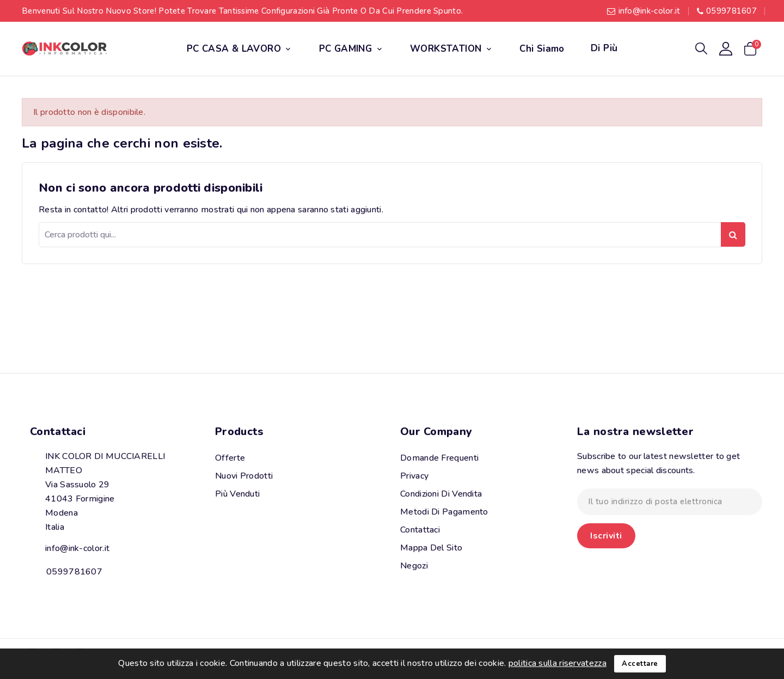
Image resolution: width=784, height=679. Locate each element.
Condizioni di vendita (441, 494)
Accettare (640, 664)
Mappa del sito (431, 548)
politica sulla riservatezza (558, 663)
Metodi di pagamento (444, 512)
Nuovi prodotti (244, 476)
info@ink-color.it (650, 11)
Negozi (414, 566)
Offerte (230, 458)
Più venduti (237, 494)
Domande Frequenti (439, 458)
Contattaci (58, 432)
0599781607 (731, 11)
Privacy (414, 476)
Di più (604, 48)
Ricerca (733, 234)
